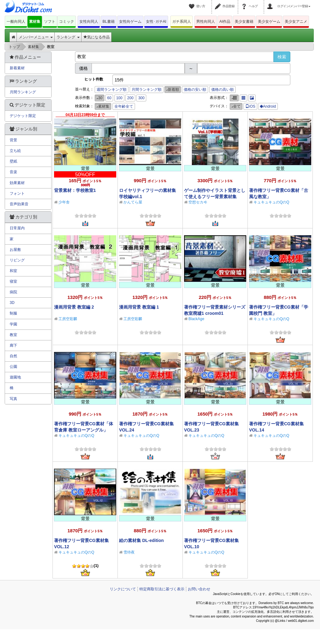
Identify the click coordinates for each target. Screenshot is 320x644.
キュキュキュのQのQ (271, 202)
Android (268, 106)
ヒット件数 (94, 79)
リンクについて (123, 589)
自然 (13, 356)
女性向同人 (89, 22)
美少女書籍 (244, 22)
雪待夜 (129, 552)
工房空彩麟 (68, 319)
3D (12, 303)
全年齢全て (124, 106)
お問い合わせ (199, 589)
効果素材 (17, 183)
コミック (67, 22)
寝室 (13, 281)
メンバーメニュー (36, 37)
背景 (13, 140)
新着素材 (17, 68)
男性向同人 (206, 22)
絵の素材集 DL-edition (141, 540)
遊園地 (15, 377)
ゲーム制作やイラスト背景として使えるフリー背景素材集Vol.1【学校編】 (215, 197)
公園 (13, 367)
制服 (13, 313)
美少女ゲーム (269, 22)
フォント (17, 193)
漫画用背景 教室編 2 (74, 307)
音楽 (13, 172)
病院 (13, 292)
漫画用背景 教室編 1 (139, 307)
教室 (13, 335)
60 (109, 98)
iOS (250, 106)
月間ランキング (23, 92)
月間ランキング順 (147, 90)
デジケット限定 (23, 116)
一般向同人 (16, 22)
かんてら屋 (133, 202)
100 (119, 98)
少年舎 (64, 202)
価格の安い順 (195, 90)
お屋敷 (15, 250)
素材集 (35, 22)
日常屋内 (17, 228)
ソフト (50, 22)
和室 (13, 271)
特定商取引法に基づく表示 (162, 589)
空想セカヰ (198, 202)
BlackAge (196, 319)
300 (141, 98)
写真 (13, 399)
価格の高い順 (222, 90)
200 (130, 98)
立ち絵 (15, 151)
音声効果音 (19, 204)
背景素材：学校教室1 (75, 190)
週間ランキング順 (112, 90)
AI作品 (225, 22)
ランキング (68, 37)
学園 (13, 324)
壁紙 (13, 161)
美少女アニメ (296, 22)
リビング (17, 260)
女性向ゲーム (130, 22)
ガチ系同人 (182, 22)
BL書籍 (109, 22)
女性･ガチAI (156, 22)
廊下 (13, 345)
